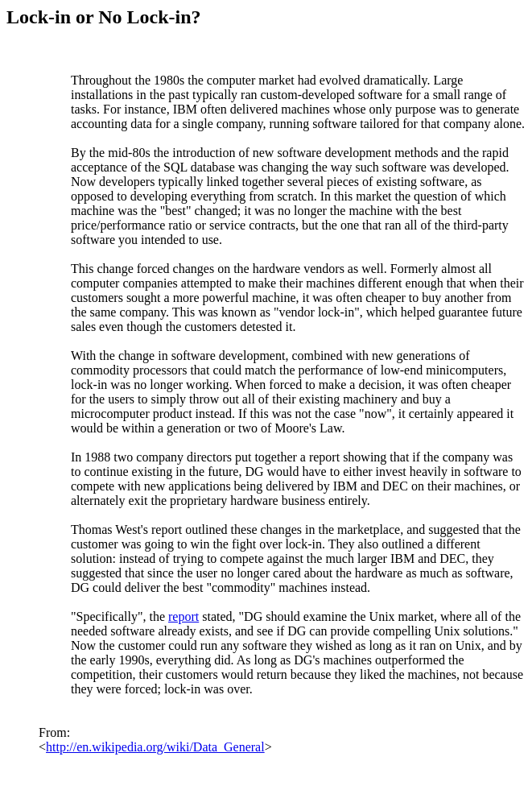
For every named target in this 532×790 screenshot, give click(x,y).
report (184, 616)
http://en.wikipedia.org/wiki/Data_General (155, 747)
